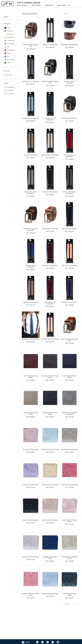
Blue (8, 56)
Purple (9, 53)
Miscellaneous (11, 94)
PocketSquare (11, 87)
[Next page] (77, 14)
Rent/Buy (10, 75)
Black (9, 28)
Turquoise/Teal (11, 60)
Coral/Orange (11, 44)
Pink (8, 47)
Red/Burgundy (11, 50)
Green (9, 63)
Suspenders (10, 90)
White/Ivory (10, 34)
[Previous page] (73, 14)
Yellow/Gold (10, 37)
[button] (11, 24)
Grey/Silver (10, 31)
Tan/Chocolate (11, 40)
